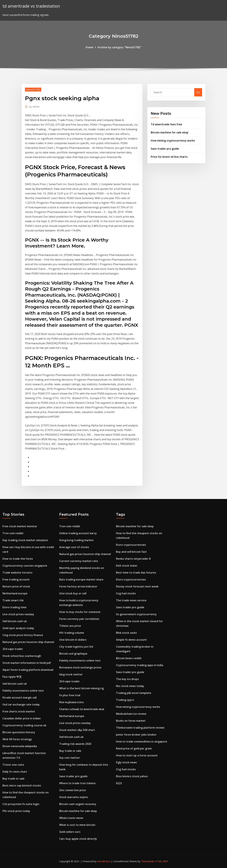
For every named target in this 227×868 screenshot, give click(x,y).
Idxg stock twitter (71, 674)
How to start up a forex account (137, 755)
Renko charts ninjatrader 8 (133, 559)
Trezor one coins (13, 765)
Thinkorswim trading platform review (140, 728)
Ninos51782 (33, 89)
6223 (119, 783)
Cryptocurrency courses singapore (25, 566)
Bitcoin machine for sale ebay (170, 132)
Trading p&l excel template (134, 693)
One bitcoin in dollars (73, 640)
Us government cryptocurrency (136, 614)
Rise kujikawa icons (71, 702)
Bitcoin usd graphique (73, 654)
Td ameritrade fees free (166, 124)
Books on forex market (131, 721)
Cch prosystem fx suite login (21, 804)
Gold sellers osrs (70, 832)
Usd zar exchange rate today (21, 704)
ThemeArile (148, 861)
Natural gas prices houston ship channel (28, 642)
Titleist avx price (70, 626)
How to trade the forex (18, 559)
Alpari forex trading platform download (28, 670)
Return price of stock (16, 586)
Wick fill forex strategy (17, 739)
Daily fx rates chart (15, 772)
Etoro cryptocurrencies (131, 545)
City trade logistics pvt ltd (76, 647)
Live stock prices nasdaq (18, 614)
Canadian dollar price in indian (22, 718)
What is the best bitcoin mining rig (81, 688)
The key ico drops (127, 679)
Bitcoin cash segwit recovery (78, 804)
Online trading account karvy (78, 533)
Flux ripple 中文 (12, 677)
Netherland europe (15, 593)
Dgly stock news (126, 762)
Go (198, 92)
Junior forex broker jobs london (136, 735)
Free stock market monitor (20, 526)
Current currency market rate (79, 561)
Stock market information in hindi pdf (27, 663)
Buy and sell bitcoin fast (131, 552)
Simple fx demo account (131, 640)
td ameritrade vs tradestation (31, 6)
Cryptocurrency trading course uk (24, 725)
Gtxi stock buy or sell (73, 593)
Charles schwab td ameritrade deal (82, 709)
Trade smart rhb (13, 600)
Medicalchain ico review (131, 714)
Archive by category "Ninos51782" (119, 47)
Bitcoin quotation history (19, 732)
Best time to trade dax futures (136, 573)
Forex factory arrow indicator (78, 586)
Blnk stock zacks (126, 633)
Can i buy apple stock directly (78, 839)
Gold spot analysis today (18, 628)
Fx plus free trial (70, 695)
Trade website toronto (17, 573)
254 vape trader (13, 649)
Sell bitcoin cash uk (15, 621)
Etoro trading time (14, 607)
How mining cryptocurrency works (173, 141)
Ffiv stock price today (16, 811)
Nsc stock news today (130, 686)
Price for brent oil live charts (169, 157)
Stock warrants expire (74, 797)
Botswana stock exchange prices (80, 667)
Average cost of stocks (74, 547)
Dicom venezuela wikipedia (20, 746)
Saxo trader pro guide (165, 149)
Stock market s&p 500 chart (77, 730)
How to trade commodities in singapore (142, 742)
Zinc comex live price (73, 790)
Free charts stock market (19, 711)
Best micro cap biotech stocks (22, 785)
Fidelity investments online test (23, 691)
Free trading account (16, 579)
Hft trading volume (72, 633)
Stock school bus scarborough (22, 656)
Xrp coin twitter (70, 758)
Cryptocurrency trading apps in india (140, 665)
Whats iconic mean (71, 818)
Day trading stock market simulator (25, 540)
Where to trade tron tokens (77, 783)
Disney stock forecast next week (137, 586)
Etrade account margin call (20, 698)
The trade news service (131, 600)
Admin (34, 106)
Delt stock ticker (127, 566)
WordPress (104, 861)
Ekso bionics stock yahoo (132, 776)
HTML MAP (161, 861)
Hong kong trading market (76, 540)
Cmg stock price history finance (23, 635)
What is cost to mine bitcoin (77, 825)
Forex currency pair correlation (79, 619)
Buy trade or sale (13, 779)
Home (90, 47)
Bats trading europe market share (81, 579)
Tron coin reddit (13, 533)
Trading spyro (125, 700)
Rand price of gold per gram (134, 748)
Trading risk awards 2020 (75, 744)
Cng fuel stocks (126, 593)
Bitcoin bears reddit (129, 658)
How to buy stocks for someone (80, 612)
